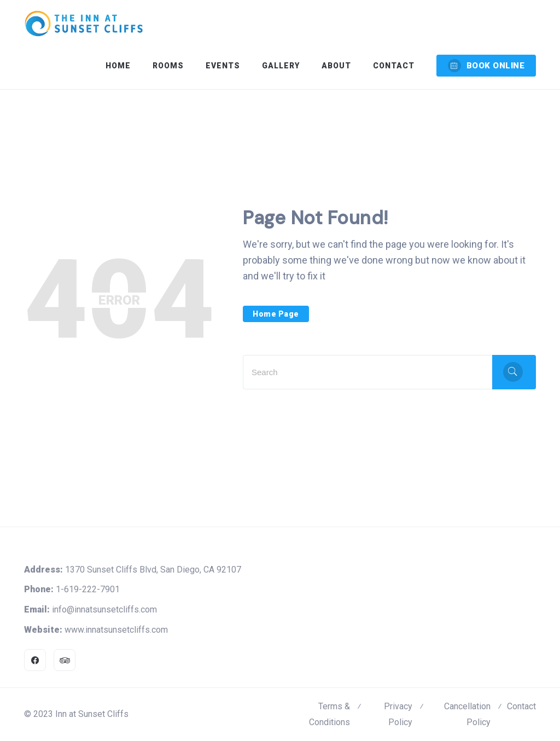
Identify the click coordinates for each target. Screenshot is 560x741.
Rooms (168, 66)
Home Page (276, 314)
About (336, 66)
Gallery (281, 66)
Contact (394, 66)
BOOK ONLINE (486, 66)
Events (223, 66)
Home (118, 66)
